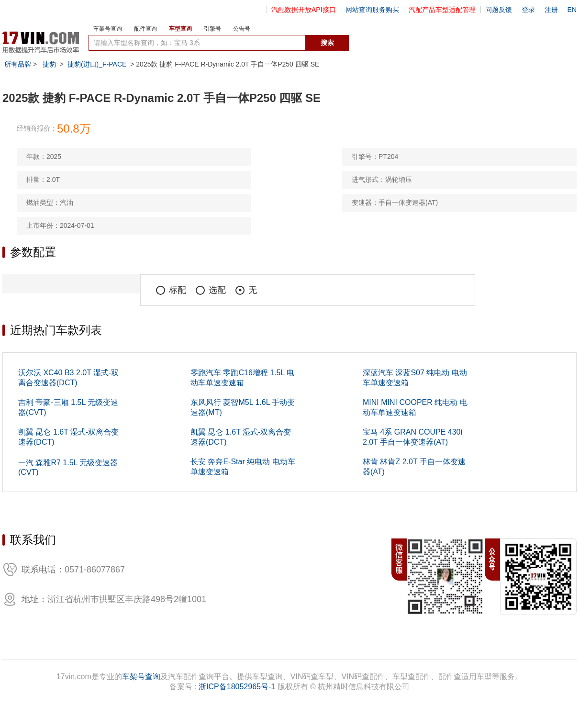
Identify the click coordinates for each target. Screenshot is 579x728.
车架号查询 (108, 29)
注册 (551, 10)
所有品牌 (18, 64)
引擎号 (212, 29)
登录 (528, 10)
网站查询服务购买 (372, 10)
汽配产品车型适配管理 (442, 10)
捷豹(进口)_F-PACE (97, 64)
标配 (171, 290)
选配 (211, 290)
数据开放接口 (370, 43)
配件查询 (145, 29)
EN (572, 10)
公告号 (242, 29)
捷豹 (49, 64)
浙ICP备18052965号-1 (237, 687)
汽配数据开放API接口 (304, 10)
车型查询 (180, 29)
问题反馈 (499, 10)
